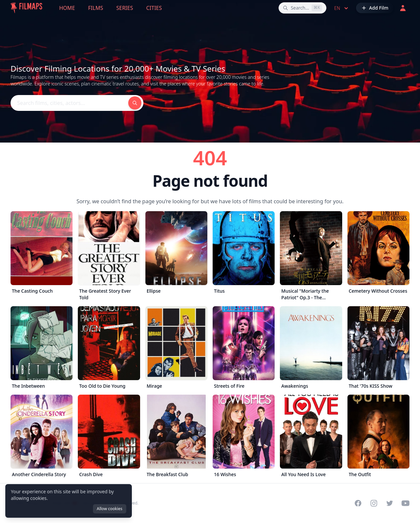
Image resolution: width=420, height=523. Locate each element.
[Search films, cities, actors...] (302, 8)
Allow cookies (110, 509)
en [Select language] (342, 8)
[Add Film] (375, 8)
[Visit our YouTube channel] (405, 503)
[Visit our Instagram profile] (374, 503)
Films (95, 8)
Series (125, 8)
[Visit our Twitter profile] (390, 503)
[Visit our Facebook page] (358, 503)
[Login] (403, 8)
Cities (154, 8)
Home (67, 8)
